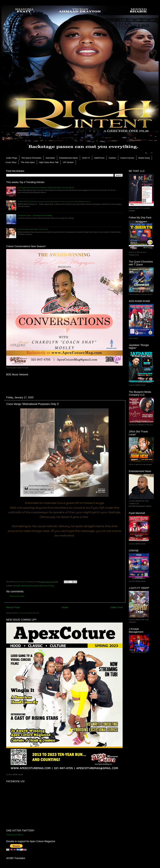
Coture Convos (127, 158)
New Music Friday (46, 586)
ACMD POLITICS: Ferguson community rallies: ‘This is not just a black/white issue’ (54, 201)
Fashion (112, 158)
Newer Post (13, 607)
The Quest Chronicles (31, 158)
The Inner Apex (28, 162)
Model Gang (144, 158)
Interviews (50, 158)
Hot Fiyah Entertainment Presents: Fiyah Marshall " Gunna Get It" (46, 187)
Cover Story (11, 162)
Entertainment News (68, 158)
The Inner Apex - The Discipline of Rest (35, 215)
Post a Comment (17, 596)
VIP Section (68, 162)
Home (65, 607)
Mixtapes (34, 586)
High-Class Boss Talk (49, 162)
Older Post (116, 607)
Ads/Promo (99, 158)
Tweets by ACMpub (15, 834)
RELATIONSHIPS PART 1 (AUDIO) (33, 229)
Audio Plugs (12, 158)
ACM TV (86, 158)
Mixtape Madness (21, 586)
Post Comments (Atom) (29, 613)
